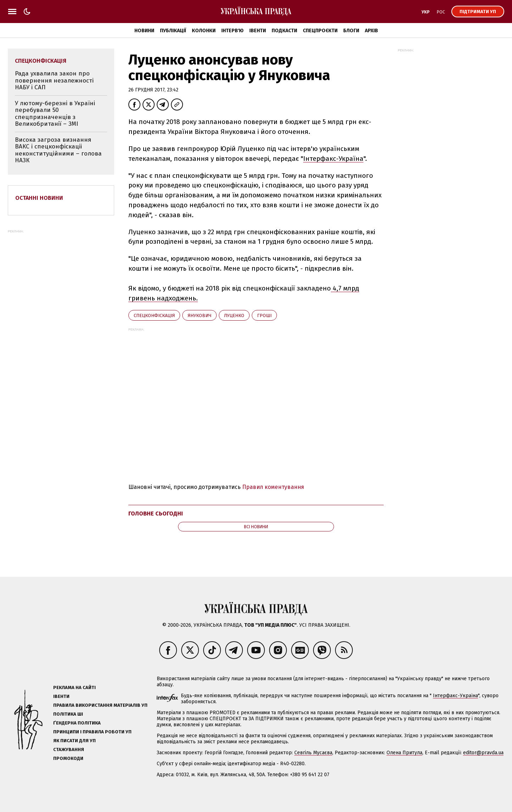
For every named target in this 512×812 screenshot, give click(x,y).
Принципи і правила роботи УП (92, 732)
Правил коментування (273, 487)
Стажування (69, 749)
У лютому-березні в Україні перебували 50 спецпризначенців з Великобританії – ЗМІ (55, 114)
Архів (371, 31)
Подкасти (284, 31)
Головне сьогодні (156, 514)
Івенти (258, 31)
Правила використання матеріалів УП (100, 705)
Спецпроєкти (320, 31)
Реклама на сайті (74, 687)
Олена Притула (404, 753)
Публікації (173, 31)
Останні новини (39, 198)
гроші (264, 315)
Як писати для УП (74, 741)
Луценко (234, 315)
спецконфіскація (154, 315)
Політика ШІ (68, 714)
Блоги (351, 31)
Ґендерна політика (77, 723)
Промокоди (68, 758)
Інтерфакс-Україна (333, 159)
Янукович (199, 315)
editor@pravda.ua (483, 753)
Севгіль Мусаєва (313, 753)
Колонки (204, 31)
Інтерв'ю (232, 31)
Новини (144, 31)
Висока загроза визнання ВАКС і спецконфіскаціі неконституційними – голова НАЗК (58, 150)
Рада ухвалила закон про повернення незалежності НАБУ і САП (54, 80)
